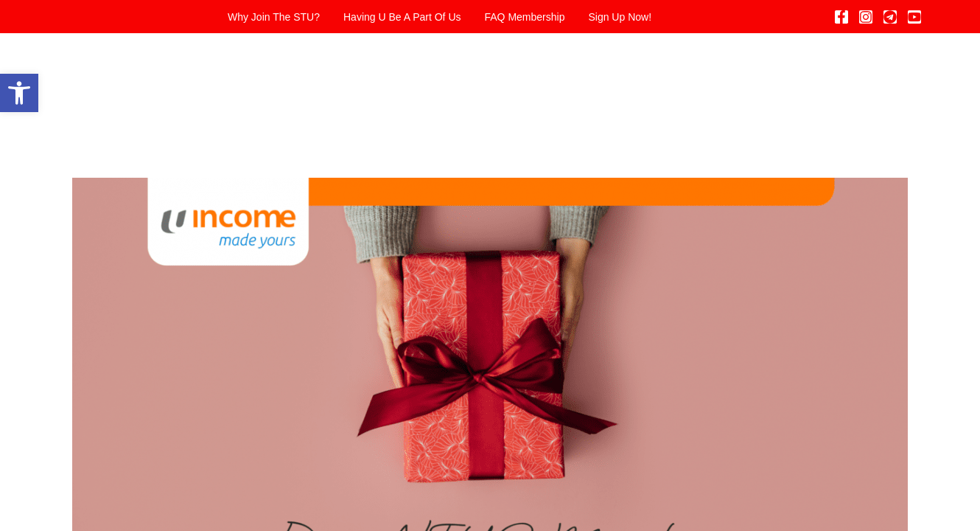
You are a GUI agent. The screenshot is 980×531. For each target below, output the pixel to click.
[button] (19, 93)
